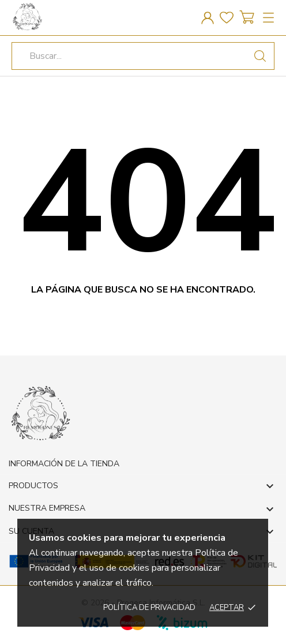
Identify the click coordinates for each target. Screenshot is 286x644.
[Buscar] (260, 56)
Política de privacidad (149, 608)
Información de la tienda (64, 464)
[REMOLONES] (63, 16)
